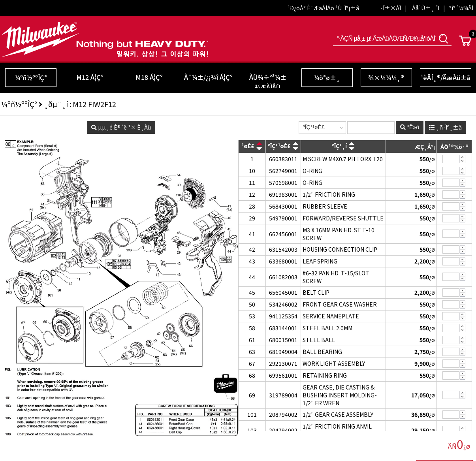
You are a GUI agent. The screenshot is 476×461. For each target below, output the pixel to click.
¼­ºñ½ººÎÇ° (31, 77)
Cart (465, 41)
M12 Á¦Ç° (90, 77)
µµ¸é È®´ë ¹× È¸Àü (121, 127)
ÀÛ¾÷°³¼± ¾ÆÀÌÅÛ (268, 82)
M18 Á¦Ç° (149, 77)
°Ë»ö (444, 39)
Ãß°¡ (463, 157)
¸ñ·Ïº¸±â (445, 127)
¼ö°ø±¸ (327, 77)
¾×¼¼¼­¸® (386, 77)
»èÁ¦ (463, 161)
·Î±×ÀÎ (390, 8)
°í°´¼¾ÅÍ (461, 8)
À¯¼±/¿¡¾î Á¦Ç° (208, 77)
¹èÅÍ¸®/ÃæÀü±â (445, 77)
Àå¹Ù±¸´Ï (426, 8)
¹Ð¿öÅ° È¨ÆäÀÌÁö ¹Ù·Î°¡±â (323, 8)
